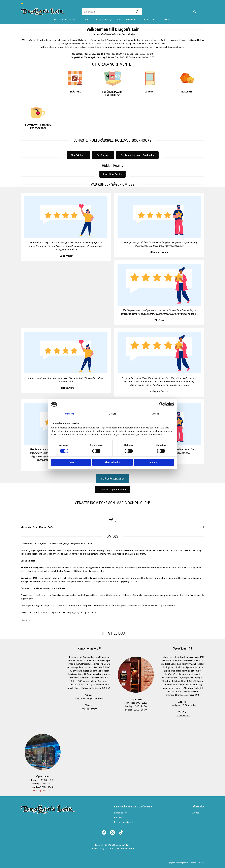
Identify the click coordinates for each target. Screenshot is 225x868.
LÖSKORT (150, 92)
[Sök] (137, 12)
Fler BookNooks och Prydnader (137, 155)
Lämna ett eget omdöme (113, 489)
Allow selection (112, 462)
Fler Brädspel (78, 155)
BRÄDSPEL (75, 92)
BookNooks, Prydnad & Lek (137, 20)
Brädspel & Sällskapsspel (65, 20)
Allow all (154, 462)
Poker (119, 20)
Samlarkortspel (86, 20)
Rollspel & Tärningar (104, 20)
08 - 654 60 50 (89, 709)
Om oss (168, 20)
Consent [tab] (70, 414)
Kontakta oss (120, 813)
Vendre (202, 863)
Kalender (157, 20)
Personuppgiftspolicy (124, 822)
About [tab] (156, 414)
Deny (71, 462)
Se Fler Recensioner (113, 479)
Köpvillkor (119, 817)
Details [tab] (113, 414)
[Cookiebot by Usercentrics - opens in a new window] (161, 404)
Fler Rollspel (103, 155)
